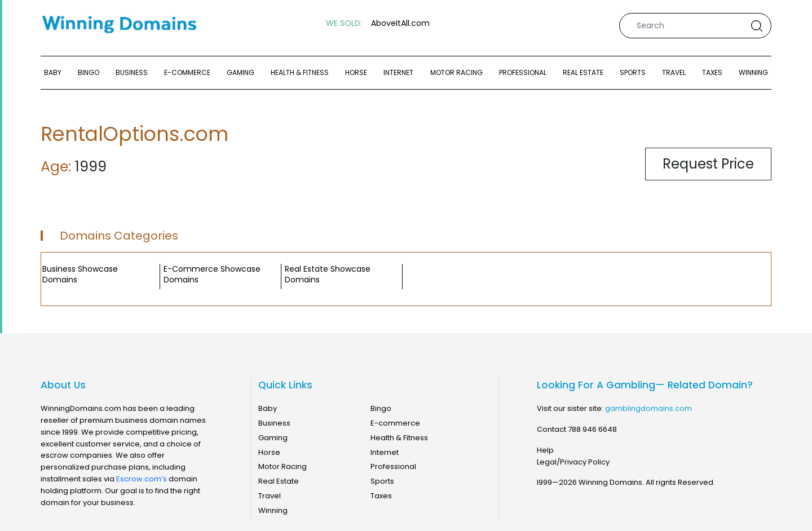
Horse (356, 72)
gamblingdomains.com (648, 408)
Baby (53, 72)
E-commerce (187, 72)
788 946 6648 (592, 429)
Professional (523, 72)
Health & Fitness (300, 72)
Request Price (708, 164)
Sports (633, 72)
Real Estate (583, 72)
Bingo (89, 72)
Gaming (240, 72)
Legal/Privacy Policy (573, 462)
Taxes (712, 72)
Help (545, 450)
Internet (398, 72)
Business (132, 72)
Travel (674, 72)
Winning (753, 72)
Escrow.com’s (142, 479)
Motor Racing (456, 72)
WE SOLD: (344, 23)
